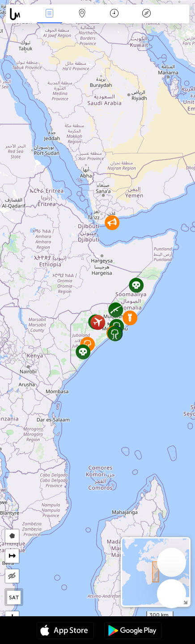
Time (114, 14)
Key (147, 14)
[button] (83, 352)
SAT (14, 597)
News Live (50, 14)
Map (82, 14)
